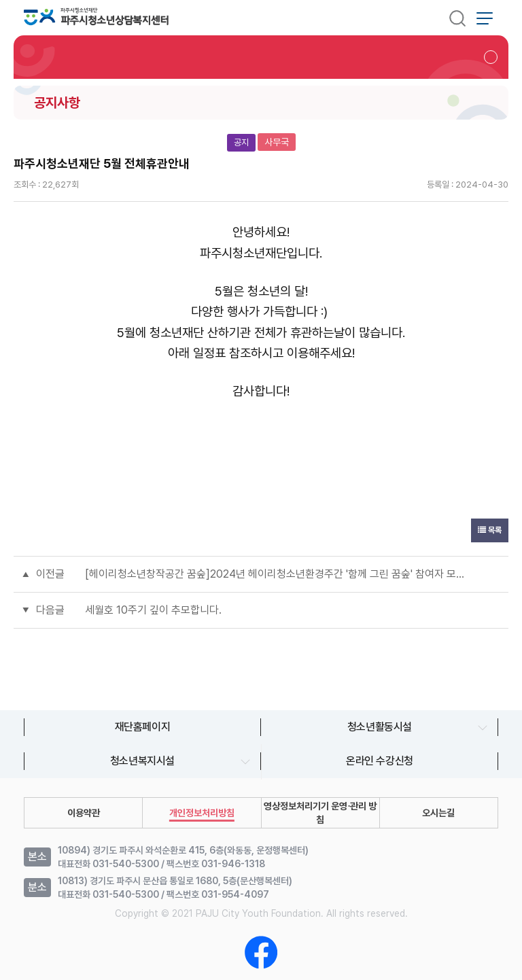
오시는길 (438, 813)
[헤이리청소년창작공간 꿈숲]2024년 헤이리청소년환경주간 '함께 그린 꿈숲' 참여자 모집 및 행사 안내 (275, 574)
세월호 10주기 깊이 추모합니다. (153, 610)
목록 (490, 530)
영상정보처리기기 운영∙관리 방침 (320, 813)
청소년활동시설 (380, 727)
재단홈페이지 (143, 727)
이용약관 (84, 813)
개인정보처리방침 (202, 813)
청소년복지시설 (142, 761)
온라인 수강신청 (380, 761)
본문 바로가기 (0, 0)
